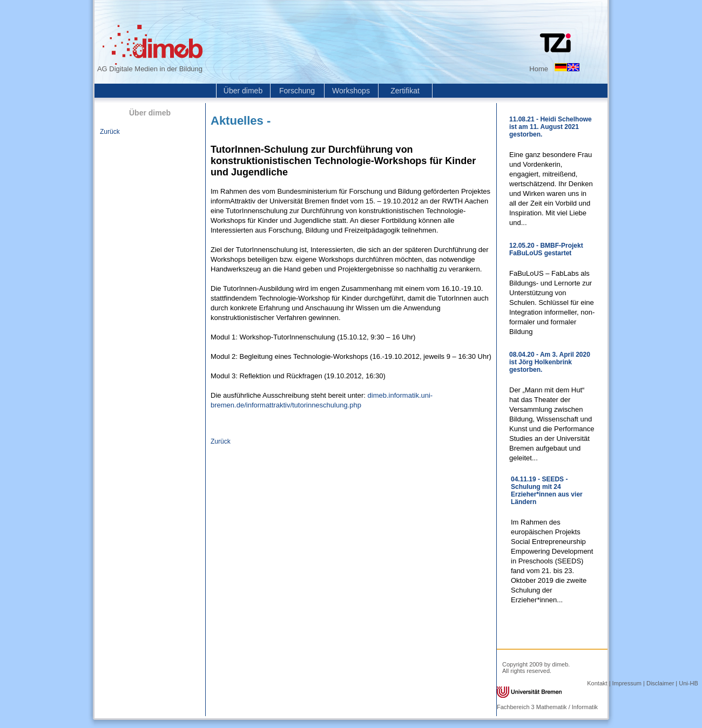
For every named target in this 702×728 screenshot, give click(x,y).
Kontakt (597, 683)
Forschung (297, 91)
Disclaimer (660, 683)
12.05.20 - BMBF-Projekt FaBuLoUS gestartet (546, 249)
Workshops (351, 91)
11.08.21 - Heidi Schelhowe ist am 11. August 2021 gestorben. (551, 127)
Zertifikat (405, 91)
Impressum (627, 683)
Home (539, 69)
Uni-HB (688, 683)
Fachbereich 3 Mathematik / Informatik (547, 707)
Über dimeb (243, 91)
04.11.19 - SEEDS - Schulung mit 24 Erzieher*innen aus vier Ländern (547, 491)
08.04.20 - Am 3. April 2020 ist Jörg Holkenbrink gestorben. (550, 362)
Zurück (110, 132)
